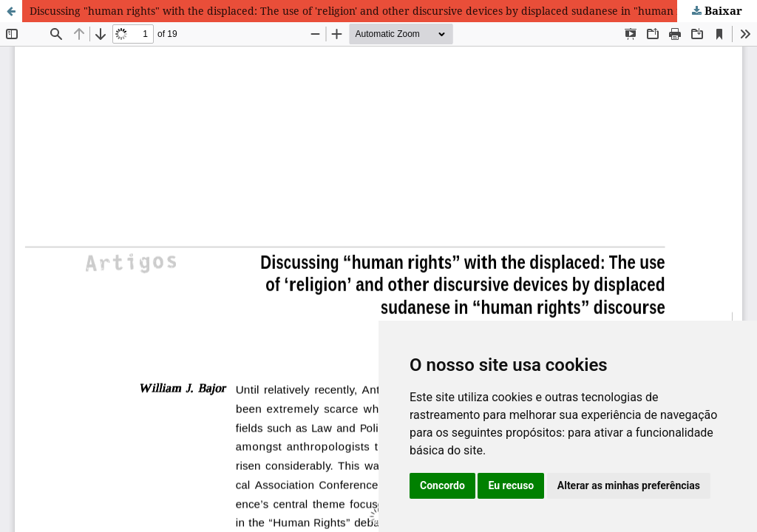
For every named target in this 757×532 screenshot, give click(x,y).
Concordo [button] (442, 485)
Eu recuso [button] (511, 485)
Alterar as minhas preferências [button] (629, 485)
